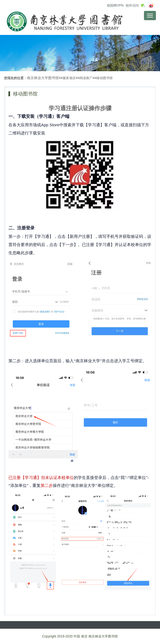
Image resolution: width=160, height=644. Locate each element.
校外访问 (132, 5)
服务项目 (69, 78)
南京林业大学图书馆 (43, 78)
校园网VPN (115, 5)
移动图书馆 (104, 78)
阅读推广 (86, 78)
